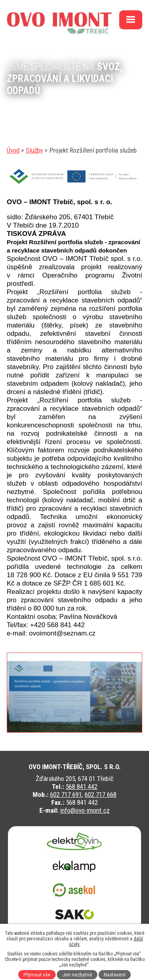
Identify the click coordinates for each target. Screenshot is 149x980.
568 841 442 (81, 787)
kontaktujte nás (37, 111)
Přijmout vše (37, 975)
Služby (34, 150)
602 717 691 (66, 794)
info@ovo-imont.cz (85, 810)
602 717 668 (101, 794)
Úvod (13, 150)
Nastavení (115, 975)
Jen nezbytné (77, 975)
